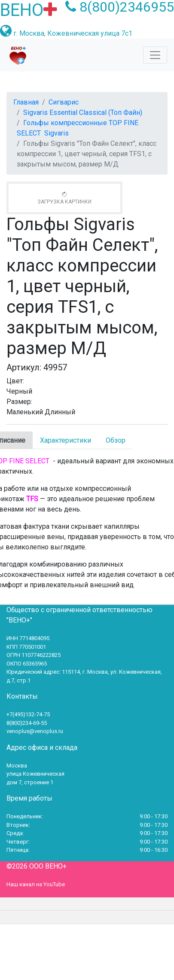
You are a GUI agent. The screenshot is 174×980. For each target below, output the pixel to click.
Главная (26, 102)
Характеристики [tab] (66, 440)
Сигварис (64, 102)
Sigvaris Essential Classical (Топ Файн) (83, 112)
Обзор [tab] (116, 440)
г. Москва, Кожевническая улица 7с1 (73, 33)
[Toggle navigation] (155, 55)
